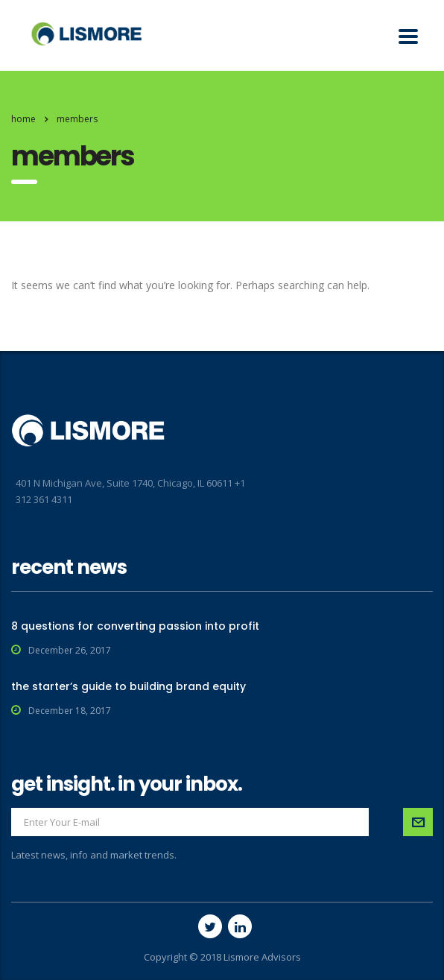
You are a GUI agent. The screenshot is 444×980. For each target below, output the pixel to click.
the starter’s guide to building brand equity (129, 686)
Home (23, 119)
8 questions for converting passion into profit (135, 626)
